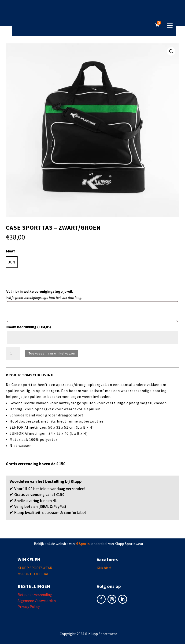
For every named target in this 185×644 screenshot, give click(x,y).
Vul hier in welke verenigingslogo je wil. (40, 291)
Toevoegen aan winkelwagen (52, 353)
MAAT (11, 251)
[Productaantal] (13, 354)
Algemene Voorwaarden (37, 601)
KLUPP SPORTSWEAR (35, 568)
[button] (171, 51)
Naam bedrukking (29, 327)
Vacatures (107, 559)
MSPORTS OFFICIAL (33, 574)
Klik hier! (104, 568)
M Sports (83, 544)
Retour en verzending (35, 594)
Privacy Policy (29, 606)
